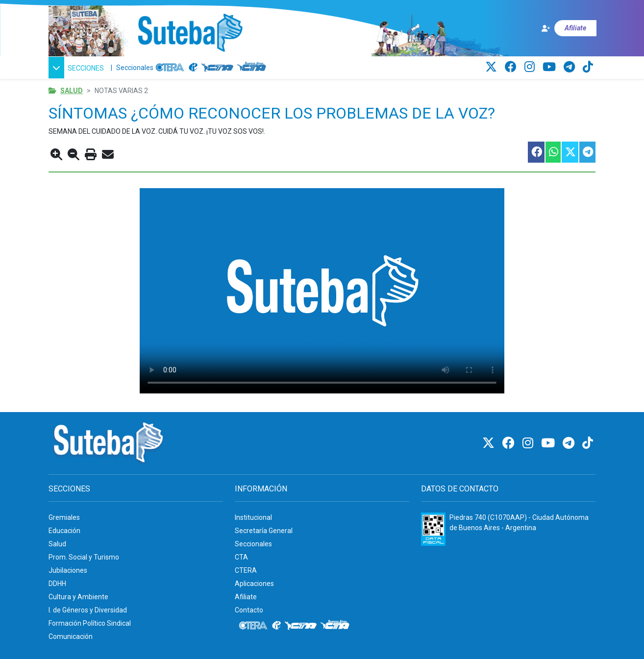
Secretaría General (264, 531)
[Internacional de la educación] (193, 68)
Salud (72, 91)
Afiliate (246, 597)
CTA (241, 557)
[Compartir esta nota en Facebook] (536, 152)
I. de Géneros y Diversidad (88, 610)
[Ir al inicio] (190, 33)
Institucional (253, 517)
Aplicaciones (254, 584)
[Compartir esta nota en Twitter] (570, 152)
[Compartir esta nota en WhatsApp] (553, 152)
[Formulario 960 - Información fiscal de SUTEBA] (433, 529)
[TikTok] (588, 67)
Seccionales (135, 68)
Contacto (249, 610)
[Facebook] (512, 67)
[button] (78, 68)
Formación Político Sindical (90, 623)
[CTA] (217, 68)
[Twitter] (493, 67)
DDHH (57, 584)
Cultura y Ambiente (78, 597)
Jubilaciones (68, 570)
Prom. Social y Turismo (84, 557)
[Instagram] (531, 67)
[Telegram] (571, 67)
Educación (64, 531)
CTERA (246, 570)
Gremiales (64, 517)
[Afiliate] (569, 28)
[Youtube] (551, 67)
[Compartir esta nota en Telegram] (587, 152)
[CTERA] (170, 68)
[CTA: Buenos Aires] (253, 68)
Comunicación (71, 636)
